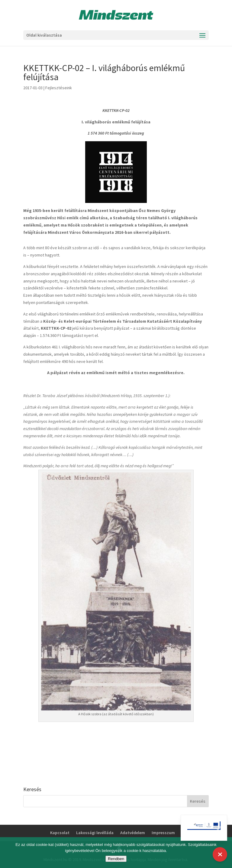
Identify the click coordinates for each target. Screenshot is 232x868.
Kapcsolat (60, 833)
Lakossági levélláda (95, 833)
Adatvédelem (133, 833)
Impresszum (163, 833)
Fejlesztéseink (59, 88)
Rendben (116, 859)
